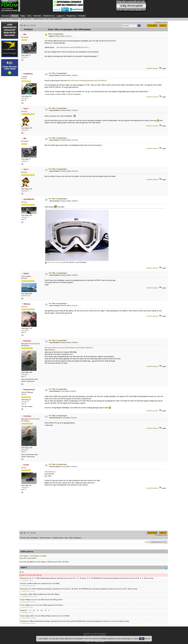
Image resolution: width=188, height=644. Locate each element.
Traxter (22, 605)
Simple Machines (102, 636)
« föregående (158, 23)
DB (25, 34)
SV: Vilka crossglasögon (58, 73)
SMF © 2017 (94, 636)
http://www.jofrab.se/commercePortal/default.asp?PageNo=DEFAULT (69, 348)
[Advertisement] (36, 6)
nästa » (165, 23)
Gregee (23, 600)
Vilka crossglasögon (56, 34)
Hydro (26, 273)
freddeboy (28, 74)
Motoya (27, 304)
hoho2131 (23, 583)
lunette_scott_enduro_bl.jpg (54, 262)
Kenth (26, 465)
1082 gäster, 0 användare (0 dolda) (33, 556)
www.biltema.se (50, 472)
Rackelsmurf (29, 389)
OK (142, 639)
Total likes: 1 (25, 57)
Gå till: (147, 542)
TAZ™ (26, 109)
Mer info (147, 639)
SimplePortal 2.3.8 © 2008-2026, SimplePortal (95, 634)
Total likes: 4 (25, 217)
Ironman (27, 341)
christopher (24, 594)
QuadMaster (29, 199)
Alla (28, 25)
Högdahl (23, 610)
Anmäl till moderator (152, 68)
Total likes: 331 (26, 296)
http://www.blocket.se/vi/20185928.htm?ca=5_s (73, 47)
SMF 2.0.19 (87, 636)
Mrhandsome (24, 578)
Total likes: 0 (25, 98)
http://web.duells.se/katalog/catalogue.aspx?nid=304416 (87, 81)
